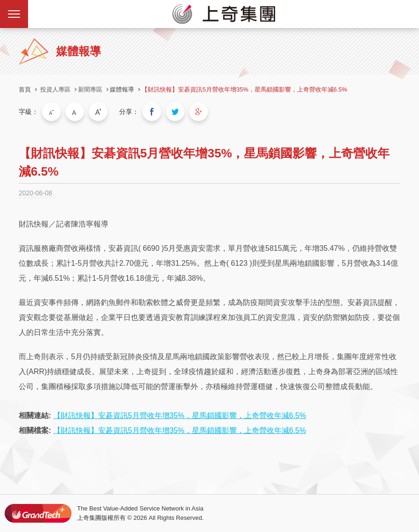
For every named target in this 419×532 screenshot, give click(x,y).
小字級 (51, 112)
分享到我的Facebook (152, 112)
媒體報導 (122, 89)
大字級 (98, 112)
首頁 (25, 89)
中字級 (75, 112)
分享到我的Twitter (175, 112)
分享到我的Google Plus (199, 112)
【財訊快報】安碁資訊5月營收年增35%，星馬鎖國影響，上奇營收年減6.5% (244, 89)
